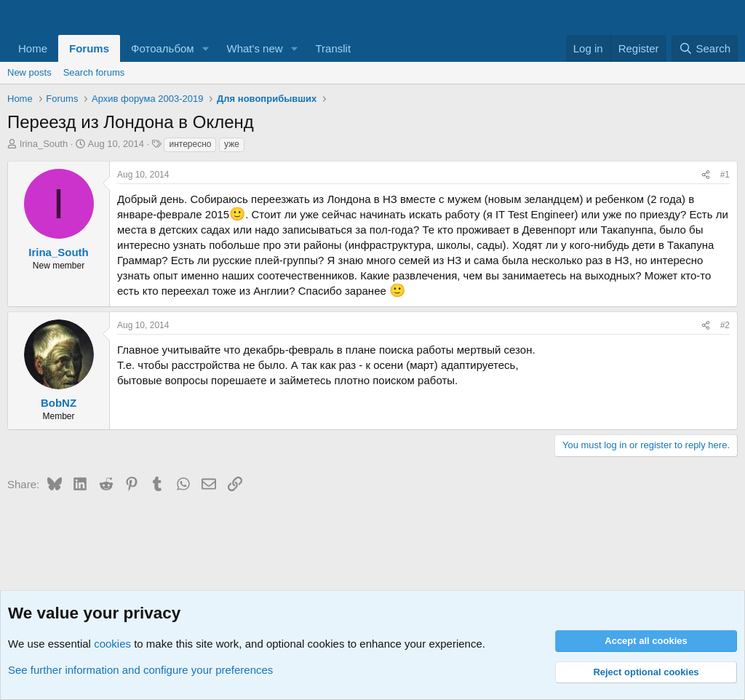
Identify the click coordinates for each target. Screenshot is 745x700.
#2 (725, 325)
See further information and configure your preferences (140, 670)
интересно (190, 144)
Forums (89, 48)
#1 (725, 175)
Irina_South (44, 144)
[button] (206, 48)
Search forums (94, 72)
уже (232, 144)
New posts (29, 72)
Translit (333, 48)
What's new (255, 48)
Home (33, 48)
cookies (112, 644)
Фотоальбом (163, 48)
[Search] (705, 48)
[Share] (706, 175)
